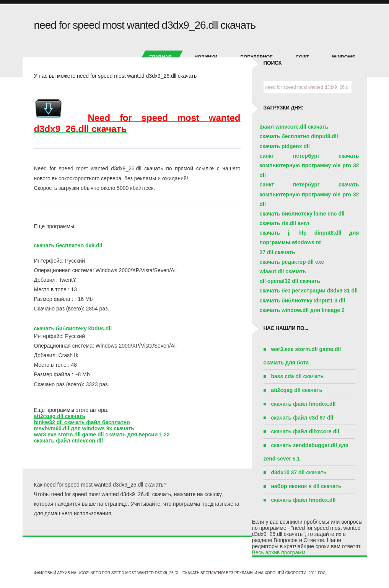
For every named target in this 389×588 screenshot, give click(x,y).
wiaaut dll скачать (283, 271)
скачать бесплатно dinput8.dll (299, 136)
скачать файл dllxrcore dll (305, 431)
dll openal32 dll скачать (290, 281)
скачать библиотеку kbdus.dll (73, 328)
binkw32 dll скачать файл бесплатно (82, 422)
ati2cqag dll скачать (60, 416)
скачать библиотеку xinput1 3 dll (303, 301)
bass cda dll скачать (298, 376)
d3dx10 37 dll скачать (299, 472)
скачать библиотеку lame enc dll (302, 214)
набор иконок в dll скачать (306, 486)
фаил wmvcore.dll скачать (294, 127)
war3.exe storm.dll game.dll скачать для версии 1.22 (102, 434)
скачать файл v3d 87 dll (302, 418)
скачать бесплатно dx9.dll (68, 245)
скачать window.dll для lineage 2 (302, 310)
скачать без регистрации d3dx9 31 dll (309, 291)
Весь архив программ (279, 552)
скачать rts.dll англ (285, 223)
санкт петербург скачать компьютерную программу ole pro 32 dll (309, 165)
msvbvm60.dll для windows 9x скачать (84, 428)
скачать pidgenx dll (285, 146)
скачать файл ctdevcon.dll (69, 441)
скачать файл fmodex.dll (304, 404)
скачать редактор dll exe (292, 262)
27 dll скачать (278, 252)
